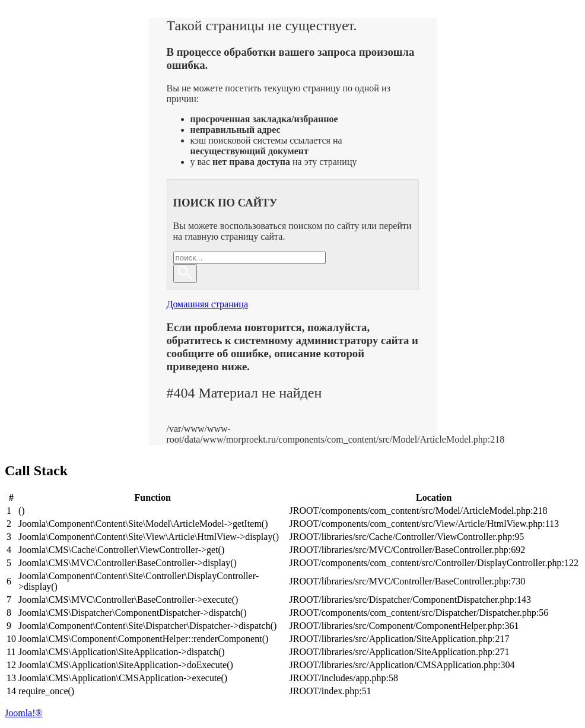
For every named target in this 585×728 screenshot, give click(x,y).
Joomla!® (24, 713)
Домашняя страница (208, 304)
